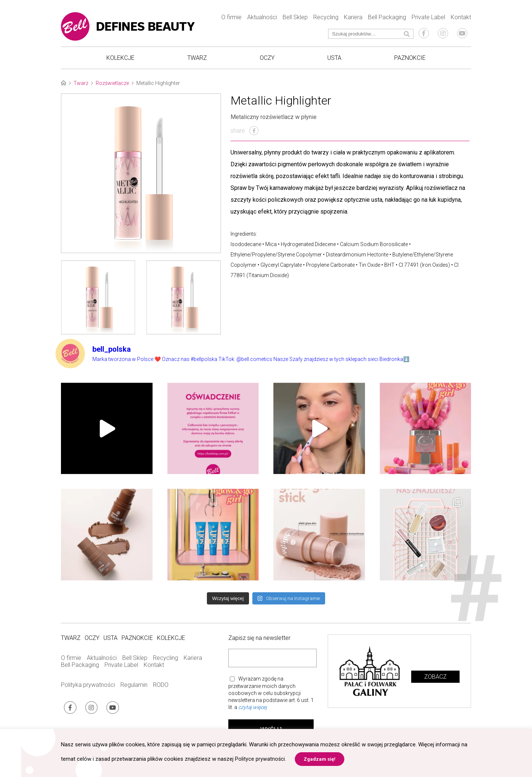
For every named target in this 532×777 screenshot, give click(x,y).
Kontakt (461, 19)
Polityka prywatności (88, 689)
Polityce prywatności (260, 759)
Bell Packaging (387, 19)
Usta (334, 59)
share (245, 135)
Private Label (428, 19)
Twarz (197, 59)
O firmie (231, 19)
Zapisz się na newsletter (259, 642)
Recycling (326, 19)
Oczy (267, 59)
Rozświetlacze (112, 87)
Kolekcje (120, 59)
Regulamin (134, 689)
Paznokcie (410, 59)
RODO (161, 689)
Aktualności (262, 19)
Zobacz (435, 681)
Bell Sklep (295, 19)
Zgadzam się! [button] (320, 759)
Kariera (353, 19)
